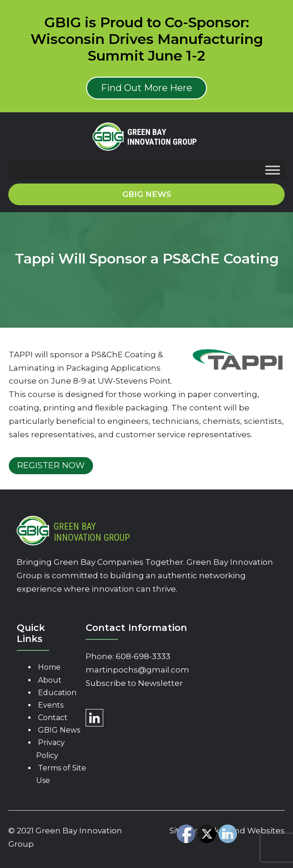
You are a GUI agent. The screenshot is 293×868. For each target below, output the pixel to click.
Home (49, 667)
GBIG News (59, 730)
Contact (53, 718)
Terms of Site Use (61, 774)
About (50, 680)
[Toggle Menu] (273, 170)
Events (51, 705)
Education (57, 693)
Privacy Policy (50, 749)
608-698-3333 (143, 656)
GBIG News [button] (147, 194)
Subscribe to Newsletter (134, 683)
